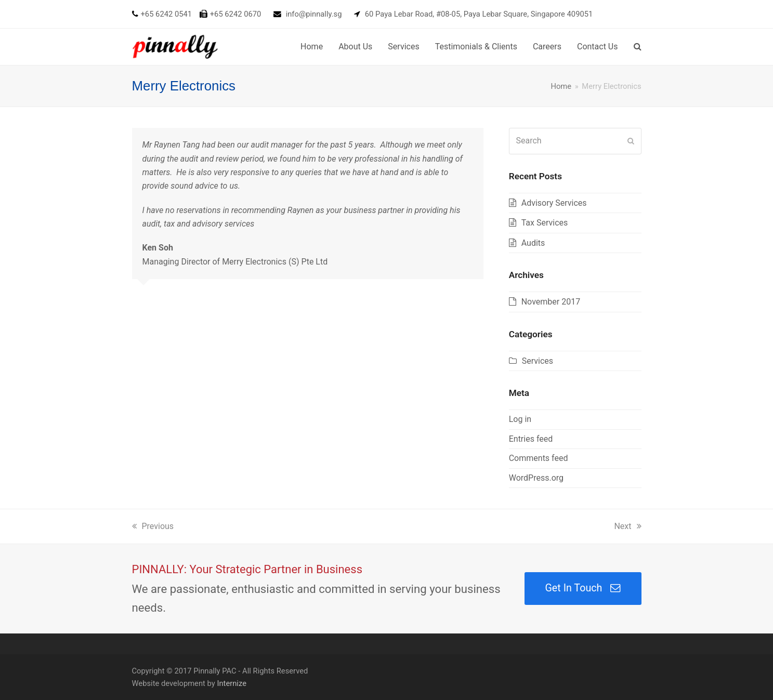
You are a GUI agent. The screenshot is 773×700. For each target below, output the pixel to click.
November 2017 (551, 302)
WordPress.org (536, 478)
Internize (232, 683)
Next (627, 526)
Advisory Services (554, 203)
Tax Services (545, 223)
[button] (638, 47)
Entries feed (531, 439)
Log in (520, 419)
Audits (533, 243)
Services (538, 361)
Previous (153, 526)
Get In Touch (582, 588)
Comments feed (539, 458)
